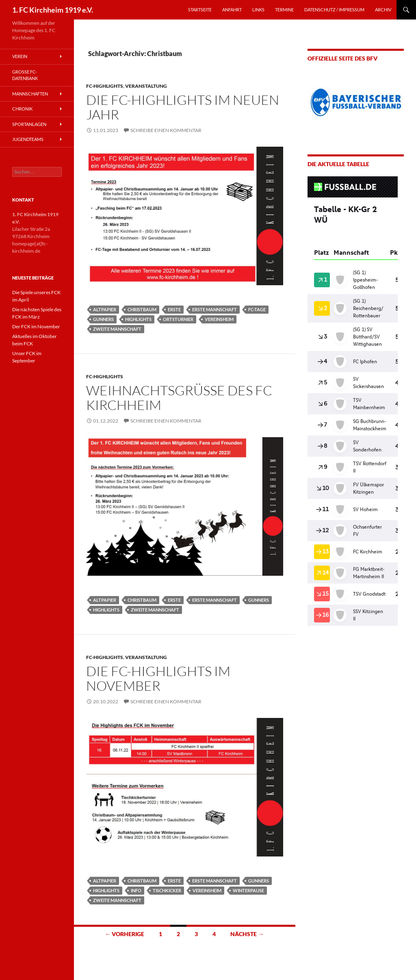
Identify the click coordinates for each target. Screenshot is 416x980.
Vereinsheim (219, 319)
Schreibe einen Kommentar (166, 130)
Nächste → (247, 934)
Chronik (22, 109)
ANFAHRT (232, 10)
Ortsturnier (178, 319)
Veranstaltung (146, 86)
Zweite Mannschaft (117, 329)
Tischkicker (167, 890)
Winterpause (248, 890)
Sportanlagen (29, 124)
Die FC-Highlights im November (158, 678)
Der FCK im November (36, 326)
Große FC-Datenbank (25, 75)
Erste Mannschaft (214, 309)
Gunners (103, 319)
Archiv (383, 10)
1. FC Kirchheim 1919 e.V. (53, 10)
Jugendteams (28, 139)
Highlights (138, 319)
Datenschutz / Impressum (334, 10)
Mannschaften (30, 94)
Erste (174, 309)
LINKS (258, 10)
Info (136, 890)
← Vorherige (125, 934)
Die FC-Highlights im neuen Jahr (183, 107)
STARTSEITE (200, 10)
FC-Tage (257, 309)
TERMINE (284, 10)
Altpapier (105, 309)
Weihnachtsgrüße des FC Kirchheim (179, 398)
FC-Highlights (105, 86)
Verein (20, 56)
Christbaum (142, 309)
